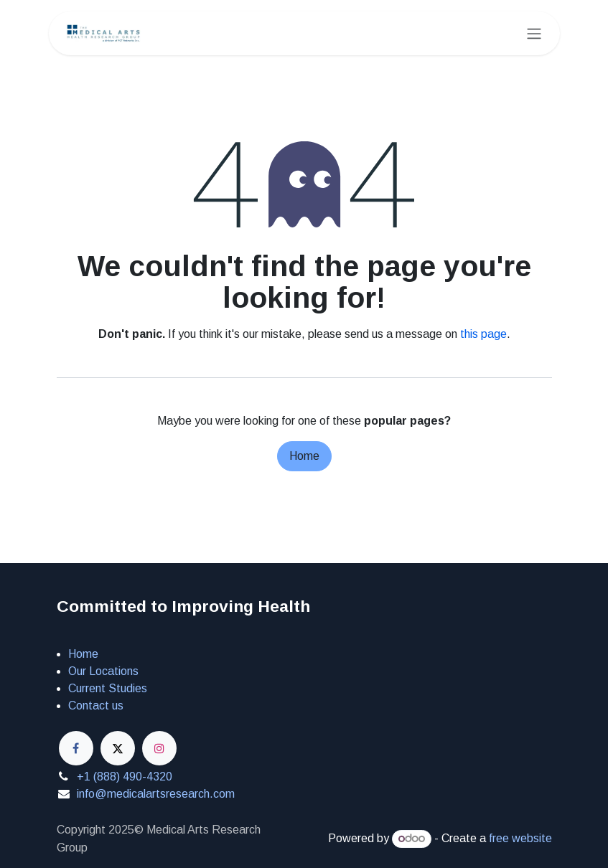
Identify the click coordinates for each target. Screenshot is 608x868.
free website (520, 838)
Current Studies (108, 688)
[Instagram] (159, 748)
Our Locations (103, 671)
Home (304, 456)
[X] (118, 748)
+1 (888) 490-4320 (125, 777)
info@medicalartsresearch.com (156, 794)
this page (483, 334)
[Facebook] (76, 748)
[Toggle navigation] (534, 33)
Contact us (96, 706)
